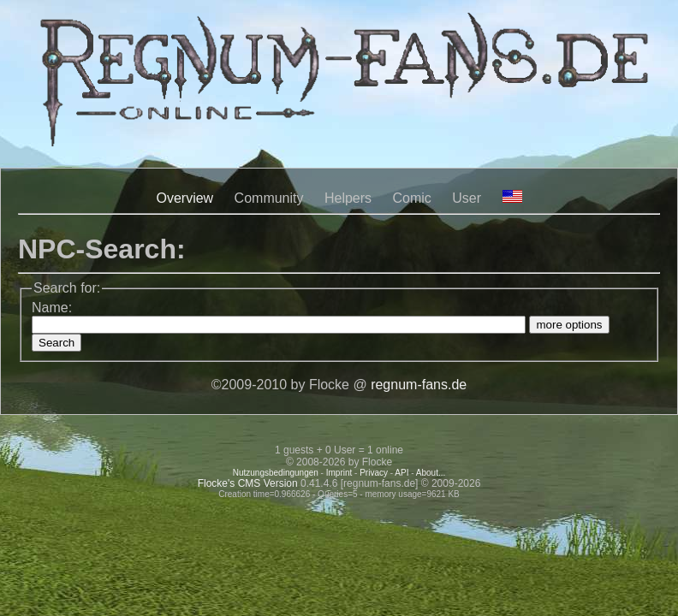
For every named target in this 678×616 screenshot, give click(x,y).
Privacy (374, 473)
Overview (184, 198)
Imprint (339, 473)
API (401, 473)
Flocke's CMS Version (248, 483)
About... (431, 473)
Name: (52, 308)
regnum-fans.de (419, 385)
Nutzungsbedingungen (276, 473)
